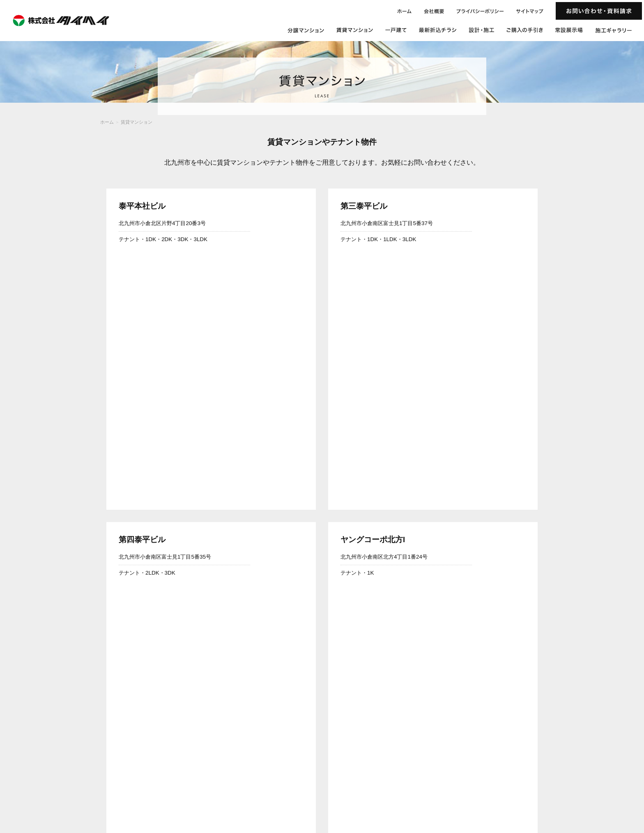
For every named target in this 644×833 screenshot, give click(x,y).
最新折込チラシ (549, 780)
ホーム (107, 122)
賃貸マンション (137, 122)
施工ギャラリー (454, 791)
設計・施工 (580, 780)
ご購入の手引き (612, 780)
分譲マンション (454, 780)
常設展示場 (422, 791)
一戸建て (519, 780)
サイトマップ (614, 791)
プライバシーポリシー (573, 791)
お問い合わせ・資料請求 (521, 791)
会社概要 (483, 791)
